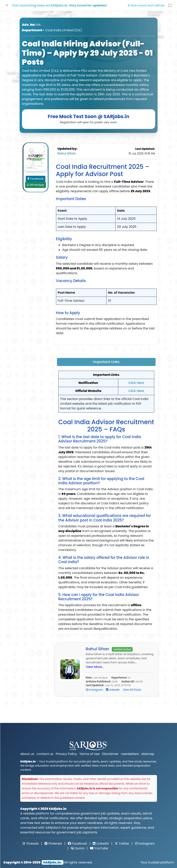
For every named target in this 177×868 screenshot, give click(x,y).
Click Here (136, 383)
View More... (95, 667)
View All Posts (132, 690)
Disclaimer (110, 754)
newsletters (130, 754)
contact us (45, 754)
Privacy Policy (66, 754)
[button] (7, 6)
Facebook (35, 178)
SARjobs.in (58, 809)
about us (27, 754)
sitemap (148, 754)
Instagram (95, 690)
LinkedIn (113, 690)
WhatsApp (35, 185)
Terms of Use (89, 754)
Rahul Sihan (67, 153)
